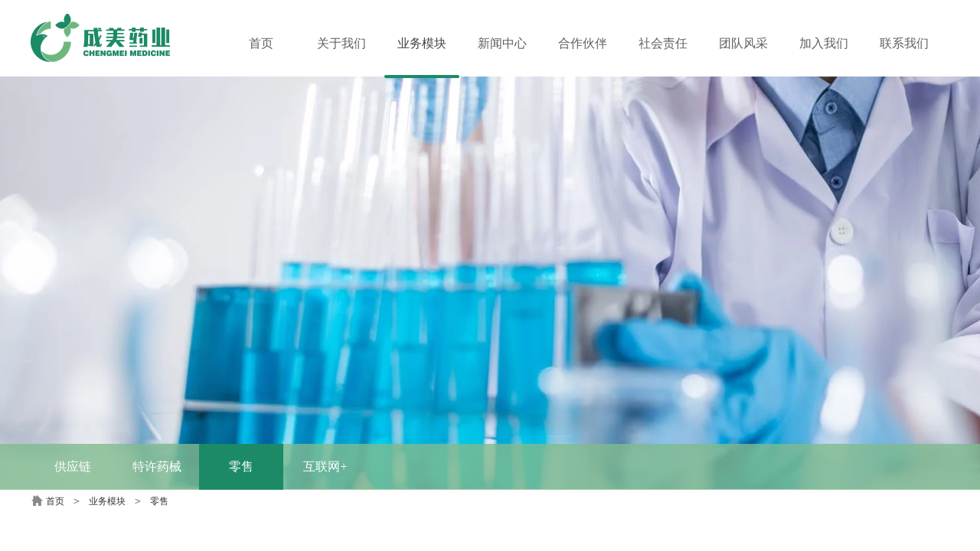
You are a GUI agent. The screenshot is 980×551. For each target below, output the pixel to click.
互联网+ (325, 466)
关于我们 (341, 43)
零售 (241, 466)
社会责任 (663, 43)
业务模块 (107, 501)
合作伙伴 (583, 43)
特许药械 (157, 466)
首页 (55, 501)
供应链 (73, 466)
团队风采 (743, 43)
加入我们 (824, 43)
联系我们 (904, 43)
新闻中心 (502, 43)
